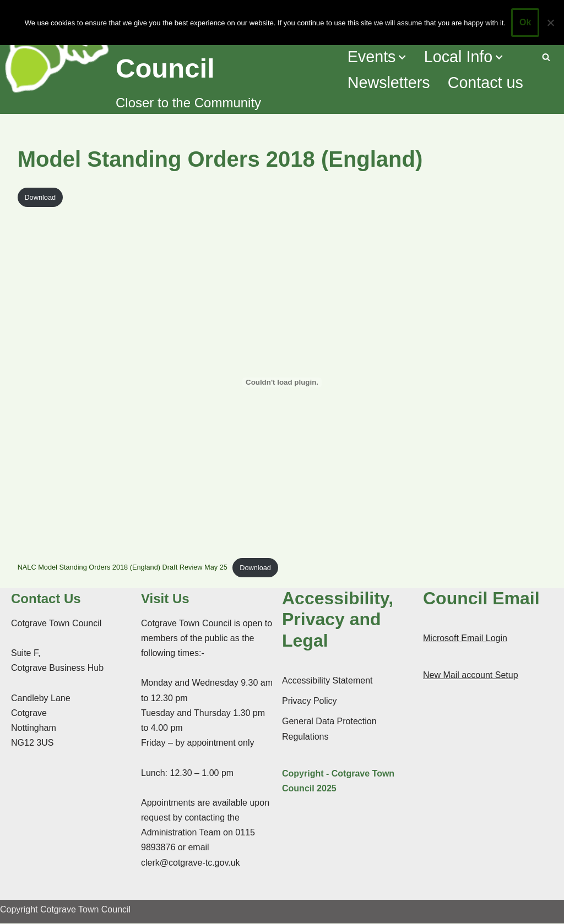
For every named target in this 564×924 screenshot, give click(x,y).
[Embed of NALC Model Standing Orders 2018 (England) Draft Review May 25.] (282, 382)
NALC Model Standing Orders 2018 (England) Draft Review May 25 (123, 568)
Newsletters (388, 83)
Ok (525, 22)
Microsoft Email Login (465, 639)
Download (40, 197)
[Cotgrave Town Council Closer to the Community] (168, 57)
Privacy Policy (310, 701)
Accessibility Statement (327, 681)
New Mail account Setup (471, 676)
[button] (403, 57)
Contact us (486, 83)
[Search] (546, 57)
